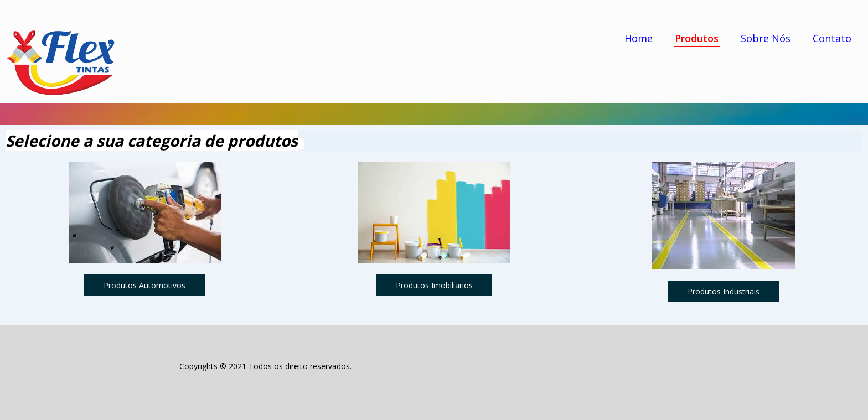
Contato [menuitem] (832, 38)
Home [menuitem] (639, 38)
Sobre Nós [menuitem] (766, 38)
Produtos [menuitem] (697, 38)
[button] (144, 285)
